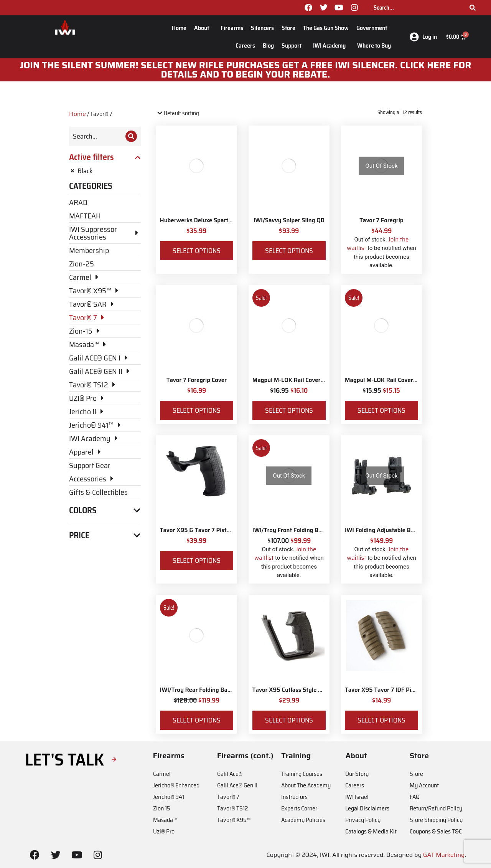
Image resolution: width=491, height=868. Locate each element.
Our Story (357, 774)
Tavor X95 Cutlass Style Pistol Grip (299, 690)
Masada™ (165, 820)
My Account (424, 785)
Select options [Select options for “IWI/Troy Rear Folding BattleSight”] (197, 720)
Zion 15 (162, 808)
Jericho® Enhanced (176, 785)
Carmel (162, 774)
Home (179, 28)
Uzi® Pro (164, 831)
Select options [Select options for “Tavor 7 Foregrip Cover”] (197, 410)
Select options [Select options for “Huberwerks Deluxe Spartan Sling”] (197, 251)
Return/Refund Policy (436, 808)
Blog (268, 45)
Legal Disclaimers (367, 808)
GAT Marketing (444, 855)
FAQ (415, 797)
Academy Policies (303, 820)
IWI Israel (357, 797)
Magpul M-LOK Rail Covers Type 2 (390, 380)
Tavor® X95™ (234, 820)
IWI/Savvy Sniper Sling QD (289, 220)
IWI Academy (331, 45)
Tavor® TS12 (232, 808)
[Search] (473, 8)
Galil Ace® (230, 774)
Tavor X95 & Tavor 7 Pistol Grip (202, 530)
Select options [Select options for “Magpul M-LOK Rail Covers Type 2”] (381, 410)
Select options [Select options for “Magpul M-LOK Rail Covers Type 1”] (289, 410)
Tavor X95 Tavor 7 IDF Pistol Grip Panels (399, 690)
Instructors (294, 797)
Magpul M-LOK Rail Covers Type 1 (297, 380)
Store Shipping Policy (436, 820)
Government (374, 28)
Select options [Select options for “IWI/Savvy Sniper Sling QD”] (289, 251)
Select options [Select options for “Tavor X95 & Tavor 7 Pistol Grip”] (197, 560)
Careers (245, 45)
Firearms (232, 28)
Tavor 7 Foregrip (381, 220)
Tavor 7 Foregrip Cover (197, 380)
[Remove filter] (105, 171)
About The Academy (306, 785)
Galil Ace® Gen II (237, 785)
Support (293, 45)
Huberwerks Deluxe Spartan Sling (205, 220)
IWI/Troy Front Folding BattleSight (299, 530)
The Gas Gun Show (326, 28)
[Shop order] (189, 113)
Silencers (262, 28)
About (203, 28)
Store (288, 28)
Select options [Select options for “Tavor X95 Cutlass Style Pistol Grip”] (289, 720)
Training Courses (302, 774)
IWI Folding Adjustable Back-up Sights (396, 530)
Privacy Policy (363, 820)
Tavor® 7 (228, 797)
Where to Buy (374, 45)
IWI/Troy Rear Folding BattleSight (205, 690)
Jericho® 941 (169, 797)
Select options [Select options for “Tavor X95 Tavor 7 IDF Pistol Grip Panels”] (381, 720)
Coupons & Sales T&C (436, 831)
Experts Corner (299, 808)
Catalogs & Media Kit (371, 831)
